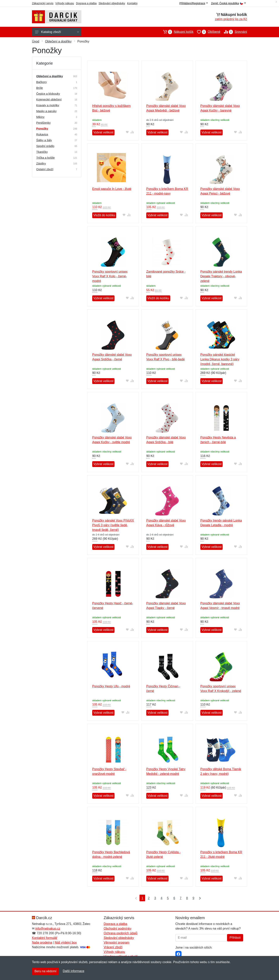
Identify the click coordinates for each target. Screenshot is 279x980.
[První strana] (135, 898)
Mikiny (40, 117)
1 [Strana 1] (142, 898)
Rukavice (42, 134)
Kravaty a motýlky (48, 105)
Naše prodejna (42, 942)
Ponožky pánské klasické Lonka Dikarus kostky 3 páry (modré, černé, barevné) (220, 359)
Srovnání (234, 32)
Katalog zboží (57, 32)
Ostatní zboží (45, 169)
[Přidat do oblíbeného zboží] (127, 132)
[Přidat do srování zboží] (132, 132)
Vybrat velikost (103, 132)
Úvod (36, 41)
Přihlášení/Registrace (194, 3)
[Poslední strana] (199, 898)
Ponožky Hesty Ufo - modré (111, 686)
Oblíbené (207, 32)
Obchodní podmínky (118, 929)
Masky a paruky (46, 111)
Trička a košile (45, 158)
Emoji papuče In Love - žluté (112, 189)
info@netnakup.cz (48, 929)
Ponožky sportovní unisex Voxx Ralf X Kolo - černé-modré (110, 276)
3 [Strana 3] (155, 898)
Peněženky (43, 123)
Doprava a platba (86, 3)
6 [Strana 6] (174, 898)
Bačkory (41, 82)
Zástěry (41, 163)
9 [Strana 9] (193, 898)
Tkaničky (42, 152)
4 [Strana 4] (161, 898)
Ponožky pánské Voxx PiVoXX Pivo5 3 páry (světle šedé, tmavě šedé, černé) (113, 525)
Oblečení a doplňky (58, 41)
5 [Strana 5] (168, 898)
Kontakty (132, 3)
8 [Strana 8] (187, 898)
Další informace (74, 971)
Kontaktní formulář (45, 938)
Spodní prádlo (45, 146)
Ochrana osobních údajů (121, 933)
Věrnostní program (117, 942)
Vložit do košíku (104, 215)
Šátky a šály (44, 140)
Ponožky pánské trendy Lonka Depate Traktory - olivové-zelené (221, 276)
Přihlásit (235, 938)
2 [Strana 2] (149, 898)
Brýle (40, 88)
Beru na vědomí (45, 971)
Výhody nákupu (65, 3)
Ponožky (42, 128)
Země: (228, 3)
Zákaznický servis (43, 3)
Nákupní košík (176, 32)
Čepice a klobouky (48, 94)
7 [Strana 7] (181, 898)
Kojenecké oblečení (49, 99)
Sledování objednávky (112, 3)
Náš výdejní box (66, 942)
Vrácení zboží (113, 947)
